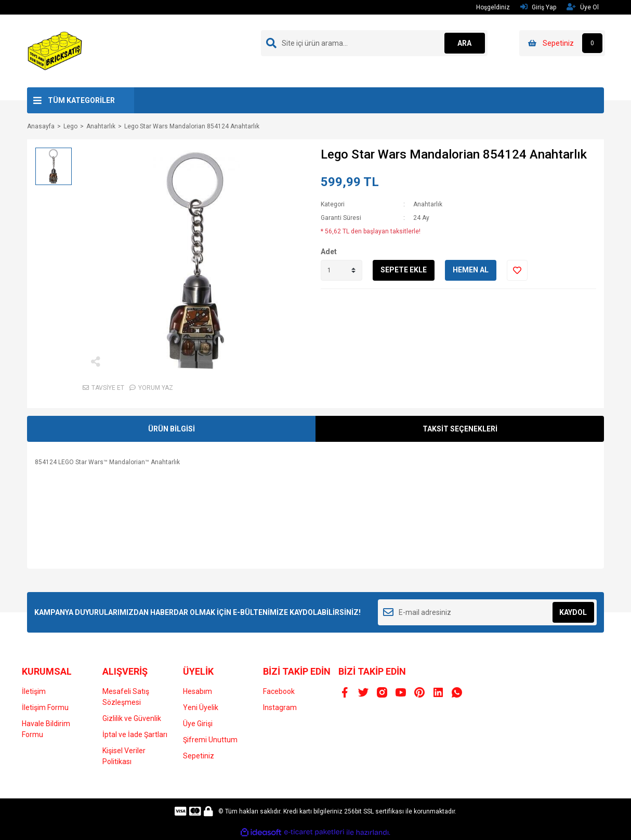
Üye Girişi (198, 724)
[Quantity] (341, 270)
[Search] (374, 43)
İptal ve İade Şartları (135, 734)
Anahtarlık (428, 204)
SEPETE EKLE (404, 270)
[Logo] (55, 50)
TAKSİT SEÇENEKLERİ (460, 429)
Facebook (279, 691)
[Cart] (562, 43)
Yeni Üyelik (201, 707)
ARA (464, 43)
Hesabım (198, 691)
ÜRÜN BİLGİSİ (172, 429)
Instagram (280, 707)
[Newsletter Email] (487, 612)
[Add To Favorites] (517, 270)
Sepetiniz (199, 756)
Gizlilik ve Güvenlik (132, 718)
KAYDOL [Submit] (573, 612)
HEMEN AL (471, 270)
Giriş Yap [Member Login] (538, 7)
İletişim (34, 691)
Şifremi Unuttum (210, 740)
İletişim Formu (45, 707)
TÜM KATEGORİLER (81, 100)
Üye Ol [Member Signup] (583, 7)
